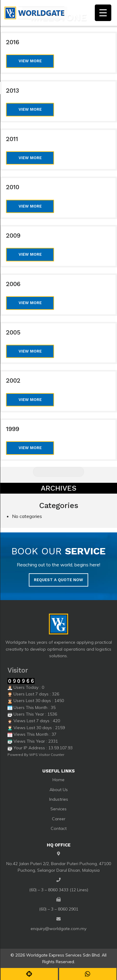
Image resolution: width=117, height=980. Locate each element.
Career (59, 819)
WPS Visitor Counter (47, 755)
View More (30, 61)
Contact (59, 828)
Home (58, 780)
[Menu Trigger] (103, 13)
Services (58, 809)
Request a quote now (58, 580)
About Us (59, 790)
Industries (59, 799)
